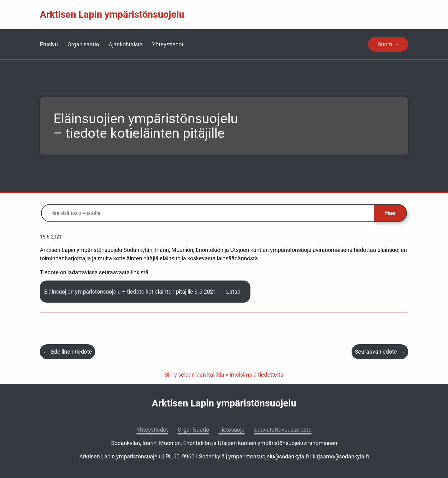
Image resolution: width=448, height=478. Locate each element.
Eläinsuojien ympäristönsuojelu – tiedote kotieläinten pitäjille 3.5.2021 (130, 292)
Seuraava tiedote (376, 352)
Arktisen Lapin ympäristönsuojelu (112, 14)
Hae (390, 213)
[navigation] (388, 44)
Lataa (233, 292)
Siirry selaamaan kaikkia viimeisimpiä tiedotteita (224, 375)
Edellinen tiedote (72, 352)
